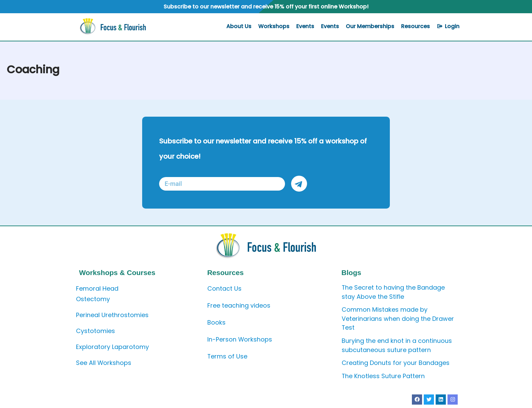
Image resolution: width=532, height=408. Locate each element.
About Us (239, 26)
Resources (415, 26)
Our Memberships (370, 26)
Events (305, 26)
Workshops (274, 26)
